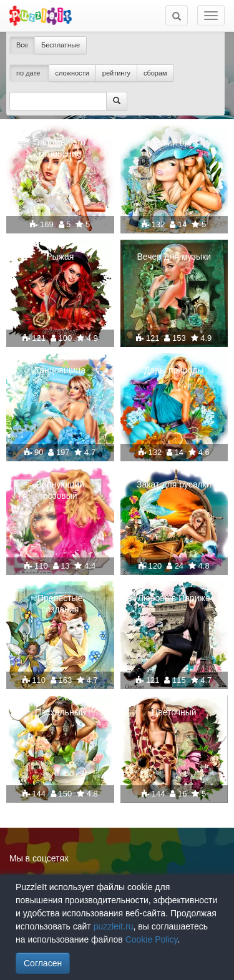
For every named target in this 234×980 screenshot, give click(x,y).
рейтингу (116, 73)
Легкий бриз (174, 142)
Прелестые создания (60, 604)
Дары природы (174, 370)
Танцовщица (60, 370)
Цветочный (174, 712)
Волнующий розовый (60, 490)
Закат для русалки (174, 484)
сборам (155, 73)
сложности (72, 73)
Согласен (43, 963)
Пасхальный (60, 712)
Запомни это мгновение (60, 148)
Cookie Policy (152, 939)
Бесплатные (61, 45)
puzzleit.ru (114, 926)
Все (22, 45)
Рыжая (60, 257)
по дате (29, 73)
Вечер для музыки (174, 257)
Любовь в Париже (174, 598)
